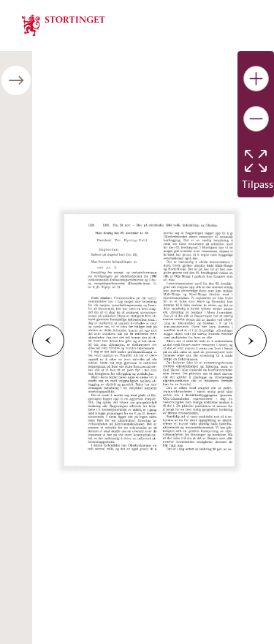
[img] (64, 24)
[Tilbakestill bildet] (256, 161)
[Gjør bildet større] (256, 79)
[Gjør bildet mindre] (256, 119)
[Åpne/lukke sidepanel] (16, 80)
